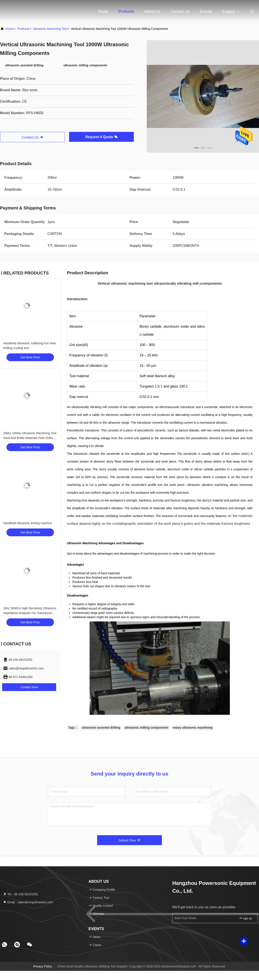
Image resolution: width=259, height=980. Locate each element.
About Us (152, 11)
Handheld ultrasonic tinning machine (28, 523)
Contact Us (180, 11)
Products (126, 11)
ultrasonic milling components (146, 728)
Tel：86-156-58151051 (21, 894)
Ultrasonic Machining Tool (50, 29)
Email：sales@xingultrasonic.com (28, 902)
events (206, 11)
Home (103, 11)
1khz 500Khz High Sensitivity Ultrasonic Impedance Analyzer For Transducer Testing (30, 613)
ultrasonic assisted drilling (101, 728)
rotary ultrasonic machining (193, 728)
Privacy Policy (43, 966)
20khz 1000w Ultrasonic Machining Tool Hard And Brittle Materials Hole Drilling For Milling (30, 438)
